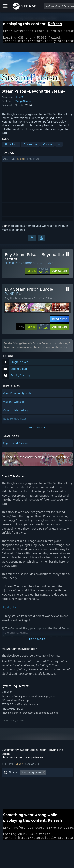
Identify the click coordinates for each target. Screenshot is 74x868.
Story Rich (11, 147)
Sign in (6, 228)
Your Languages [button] (31, 775)
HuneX (19, 99)
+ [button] (59, 147)
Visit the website (16, 404)
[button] (37, 161)
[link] (37, 273)
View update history (16, 412)
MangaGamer (23, 103)
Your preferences (35, 760)
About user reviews (12, 760)
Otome (48, 147)
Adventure (30, 147)
